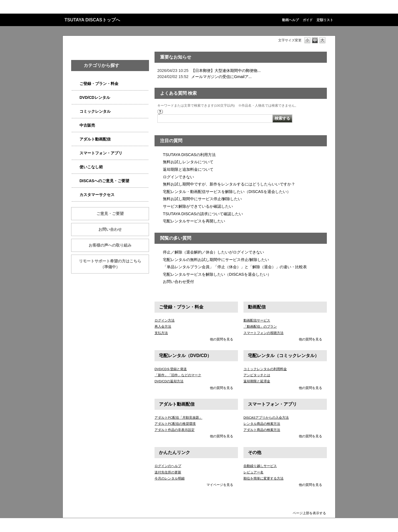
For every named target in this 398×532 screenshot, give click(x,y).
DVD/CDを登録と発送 (171, 369)
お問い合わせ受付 (178, 282)
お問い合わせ (110, 229)
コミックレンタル (95, 111)
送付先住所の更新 (168, 472)
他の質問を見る (222, 339)
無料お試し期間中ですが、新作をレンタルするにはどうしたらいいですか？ (229, 184)
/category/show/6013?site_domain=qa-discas (76, 125)
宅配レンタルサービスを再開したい (194, 221)
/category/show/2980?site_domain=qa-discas (76, 98)
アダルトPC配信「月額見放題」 (178, 418)
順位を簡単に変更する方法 (263, 478)
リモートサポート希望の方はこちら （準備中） (114, 264)
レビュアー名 (253, 472)
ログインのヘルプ (168, 466)
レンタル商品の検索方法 (262, 424)
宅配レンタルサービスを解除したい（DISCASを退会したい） (217, 274)
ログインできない (178, 177)
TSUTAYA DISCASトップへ (92, 20)
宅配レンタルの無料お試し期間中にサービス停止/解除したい (216, 260)
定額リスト (325, 20)
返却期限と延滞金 (257, 381)
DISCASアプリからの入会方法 (266, 418)
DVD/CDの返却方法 (169, 381)
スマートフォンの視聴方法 (263, 333)
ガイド (308, 20)
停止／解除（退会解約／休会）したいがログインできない (213, 252)
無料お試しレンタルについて (188, 162)
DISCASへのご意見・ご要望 (104, 181)
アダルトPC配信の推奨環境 (175, 424)
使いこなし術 (91, 167)
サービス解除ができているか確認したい (198, 206)
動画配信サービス (257, 320)
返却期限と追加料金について (188, 169)
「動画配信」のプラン (260, 327)
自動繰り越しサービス (260, 466)
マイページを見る (220, 485)
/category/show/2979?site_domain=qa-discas (76, 84)
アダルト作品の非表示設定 (175, 430)
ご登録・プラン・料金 (99, 84)
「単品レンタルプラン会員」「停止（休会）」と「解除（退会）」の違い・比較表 (235, 267)
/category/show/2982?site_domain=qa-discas (76, 153)
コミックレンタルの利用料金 (265, 369)
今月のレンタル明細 (170, 478)
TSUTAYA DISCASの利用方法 (189, 155)
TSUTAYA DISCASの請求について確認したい (203, 214)
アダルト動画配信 (95, 139)
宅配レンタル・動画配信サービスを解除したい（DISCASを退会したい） (227, 192)
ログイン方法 (165, 320)
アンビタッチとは (257, 375)
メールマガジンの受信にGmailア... (222, 77)
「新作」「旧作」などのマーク (178, 375)
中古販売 (87, 125)
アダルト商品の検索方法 (262, 430)
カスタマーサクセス (97, 195)
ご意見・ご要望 (110, 214)
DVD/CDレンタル (95, 97)
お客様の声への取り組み (110, 245)
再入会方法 (163, 327)
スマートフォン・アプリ (101, 153)
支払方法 (161, 333)
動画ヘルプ (290, 20)
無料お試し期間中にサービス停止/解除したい (202, 199)
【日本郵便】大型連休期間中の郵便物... (226, 71)
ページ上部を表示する (309, 513)
